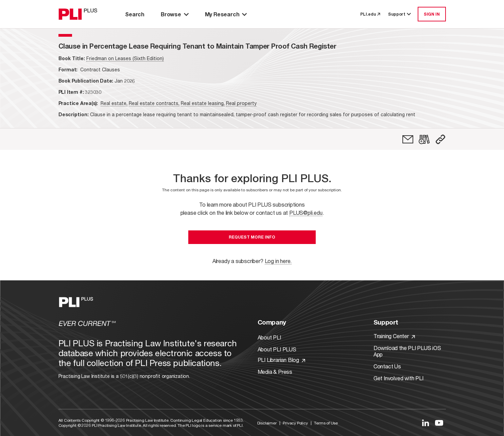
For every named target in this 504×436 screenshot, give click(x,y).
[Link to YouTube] (439, 423)
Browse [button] (175, 14)
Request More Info (252, 237)
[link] (408, 139)
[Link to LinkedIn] (425, 423)
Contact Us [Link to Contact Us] (387, 366)
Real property (241, 103)
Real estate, (114, 103)
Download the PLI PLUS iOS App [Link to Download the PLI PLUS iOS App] (407, 351)
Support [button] (400, 14)
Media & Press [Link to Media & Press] (275, 372)
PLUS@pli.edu (306, 213)
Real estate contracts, (154, 103)
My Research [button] (226, 14)
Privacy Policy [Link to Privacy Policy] (295, 423)
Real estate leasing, (203, 103)
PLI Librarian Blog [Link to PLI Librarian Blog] (281, 360)
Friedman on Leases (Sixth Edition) (125, 58)
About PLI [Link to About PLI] (269, 337)
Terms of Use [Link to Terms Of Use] (326, 423)
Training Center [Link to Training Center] (394, 336)
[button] (440, 139)
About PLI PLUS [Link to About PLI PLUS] (277, 349)
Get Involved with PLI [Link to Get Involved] (398, 378)
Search (135, 14)
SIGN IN (432, 14)
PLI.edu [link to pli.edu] (370, 14)
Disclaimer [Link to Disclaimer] (267, 423)
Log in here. (278, 261)
